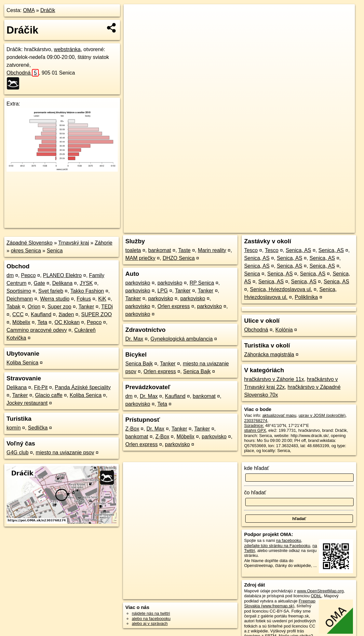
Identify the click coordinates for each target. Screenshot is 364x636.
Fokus (84, 299)
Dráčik (48, 10)
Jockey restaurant (27, 403)
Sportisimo (19, 291)
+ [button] (135, 15)
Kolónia (284, 330)
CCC (18, 314)
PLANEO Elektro (62, 275)
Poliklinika (306, 297)
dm (10, 275)
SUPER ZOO (97, 314)
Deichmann (20, 299)
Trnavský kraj (74, 243)
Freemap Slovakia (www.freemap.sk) (280, 603)
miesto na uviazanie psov (65, 452)
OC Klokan (67, 322)
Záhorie (103, 243)
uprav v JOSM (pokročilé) (322, 415)
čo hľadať (255, 493)
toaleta (133, 250)
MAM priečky (140, 258)
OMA (29, 10)
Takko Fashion (87, 291)
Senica (55, 251)
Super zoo (59, 307)
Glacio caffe (49, 395)
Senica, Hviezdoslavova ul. (281, 289)
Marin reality (212, 250)
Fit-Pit (41, 387)
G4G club (18, 452)
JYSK (86, 283)
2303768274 (256, 421)
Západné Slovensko (29, 243)
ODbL (316, 596)
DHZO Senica (179, 258)
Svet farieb (51, 291)
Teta (42, 322)
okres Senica (26, 251)
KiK (102, 299)
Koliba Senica (22, 363)
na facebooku (289, 540)
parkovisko (138, 283)
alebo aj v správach (150, 623)
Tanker (86, 307)
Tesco (251, 250)
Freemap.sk (276, 228)
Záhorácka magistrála (269, 354)
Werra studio (55, 299)
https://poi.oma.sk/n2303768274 (326, 228)
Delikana (62, 283)
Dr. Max (134, 339)
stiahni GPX (255, 430)
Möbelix (21, 322)
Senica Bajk (139, 364)
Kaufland (41, 314)
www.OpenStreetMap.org (320, 591)
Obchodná (23, 73)
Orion (34, 307)
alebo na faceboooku (151, 619)
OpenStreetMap (243, 228)
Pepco (28, 275)
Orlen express (174, 306)
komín (14, 428)
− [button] (135, 25)
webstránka (67, 49)
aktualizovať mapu (279, 415)
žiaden (66, 314)
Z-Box (132, 429)
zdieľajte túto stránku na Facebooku (277, 546)
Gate (40, 283)
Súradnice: (254, 425)
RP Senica (202, 283)
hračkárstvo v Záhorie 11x (274, 379)
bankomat (160, 250)
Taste (184, 250)
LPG (163, 291)
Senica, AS (298, 250)
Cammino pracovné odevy (37, 330)
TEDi (107, 307)
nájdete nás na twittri (151, 613)
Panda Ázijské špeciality (83, 387)
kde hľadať (256, 468)
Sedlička (38, 428)
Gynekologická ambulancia (182, 339)
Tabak (13, 307)
